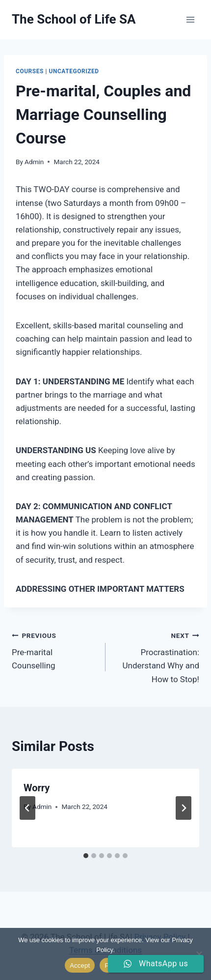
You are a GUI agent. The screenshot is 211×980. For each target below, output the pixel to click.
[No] (199, 954)
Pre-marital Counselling (54, 650)
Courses (30, 71)
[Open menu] (190, 19)
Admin (34, 162)
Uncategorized (74, 71)
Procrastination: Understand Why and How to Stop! (157, 656)
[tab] (86, 856)
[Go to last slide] (27, 808)
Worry (37, 788)
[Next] (184, 808)
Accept (80, 966)
